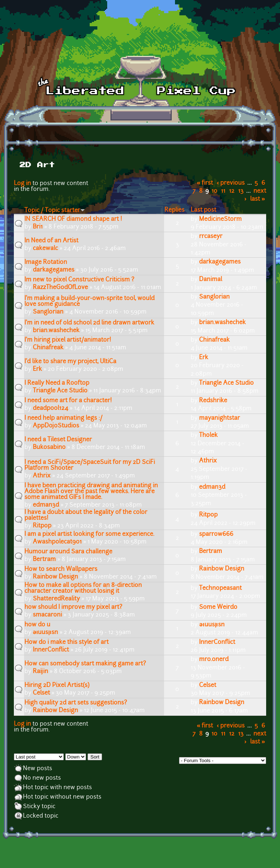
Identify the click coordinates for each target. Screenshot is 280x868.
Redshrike (213, 401)
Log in (22, 184)
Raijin (40, 672)
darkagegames (54, 270)
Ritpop (42, 526)
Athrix (42, 476)
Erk (37, 369)
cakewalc (45, 249)
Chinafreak (48, 348)
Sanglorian (48, 312)
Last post (203, 210)
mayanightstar (219, 418)
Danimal (211, 280)
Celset (41, 693)
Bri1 (38, 227)
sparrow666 (216, 534)
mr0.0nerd (214, 660)
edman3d (46, 505)
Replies (174, 210)
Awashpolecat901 (57, 542)
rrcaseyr (211, 237)
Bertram (44, 560)
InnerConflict (51, 650)
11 (223, 191)
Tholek (208, 435)
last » (258, 199)
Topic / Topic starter (55, 211)
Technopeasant (220, 588)
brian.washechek (56, 331)
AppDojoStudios (56, 426)
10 (214, 191)
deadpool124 (50, 408)
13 (241, 191)
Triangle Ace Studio (60, 391)
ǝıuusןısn (45, 633)
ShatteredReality (56, 599)
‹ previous (231, 183)
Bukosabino (49, 448)
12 (232, 191)
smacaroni (47, 615)
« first (205, 183)
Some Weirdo (218, 607)
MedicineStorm (220, 219)
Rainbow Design (55, 577)
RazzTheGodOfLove (60, 288)
